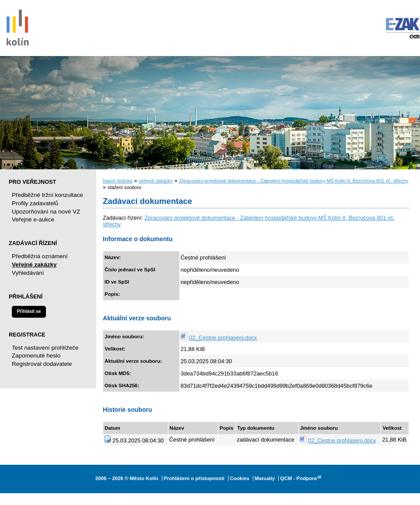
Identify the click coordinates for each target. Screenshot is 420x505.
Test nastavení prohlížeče (45, 348)
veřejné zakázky (156, 181)
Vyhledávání (28, 273)
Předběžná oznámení (40, 256)
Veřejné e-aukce (33, 219)
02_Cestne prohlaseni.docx (223, 338)
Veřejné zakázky (34, 265)
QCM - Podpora (298, 478)
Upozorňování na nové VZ (46, 212)
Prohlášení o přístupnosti (194, 478)
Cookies (240, 478)
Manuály (265, 478)
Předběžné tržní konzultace (47, 195)
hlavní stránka (118, 181)
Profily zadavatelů (35, 203)
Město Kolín (17, 26)
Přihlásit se (29, 311)
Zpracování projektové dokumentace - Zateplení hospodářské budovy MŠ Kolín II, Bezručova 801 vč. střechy (294, 181)
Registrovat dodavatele (42, 364)
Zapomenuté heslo (36, 356)
